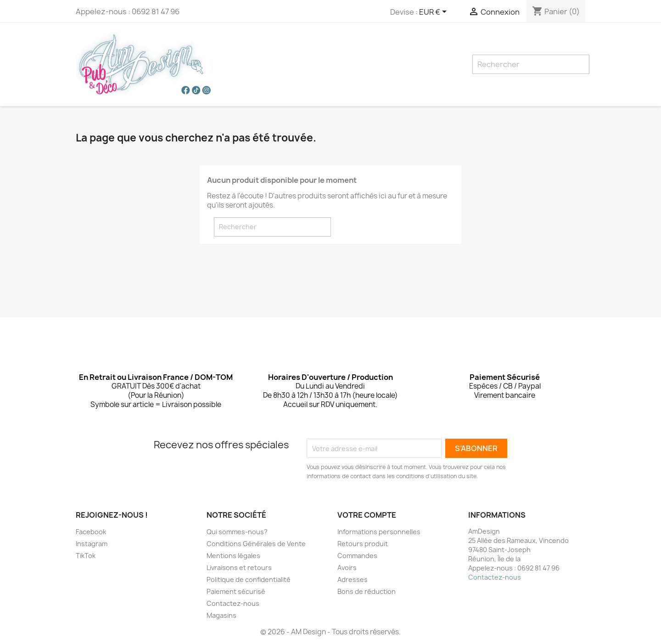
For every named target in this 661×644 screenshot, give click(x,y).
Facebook (91, 532)
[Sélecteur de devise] (434, 12)
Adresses (353, 579)
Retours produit (363, 544)
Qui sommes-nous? (237, 532)
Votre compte (367, 515)
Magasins (221, 615)
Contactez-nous (233, 603)
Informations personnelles (379, 532)
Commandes (357, 556)
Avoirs (347, 568)
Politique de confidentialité (249, 579)
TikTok (86, 556)
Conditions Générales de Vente (256, 544)
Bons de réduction (367, 591)
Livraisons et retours (239, 568)
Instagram (92, 544)
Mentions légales (233, 556)
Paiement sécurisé (236, 591)
